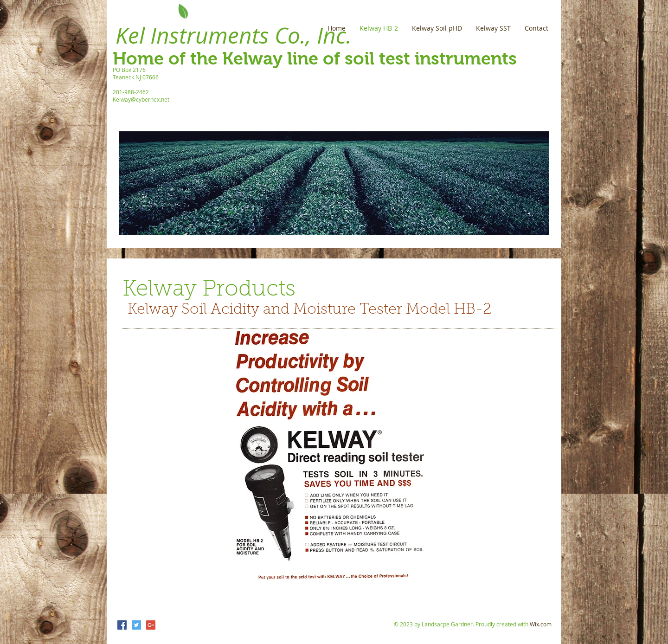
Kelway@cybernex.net (141, 99)
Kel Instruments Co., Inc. (234, 35)
